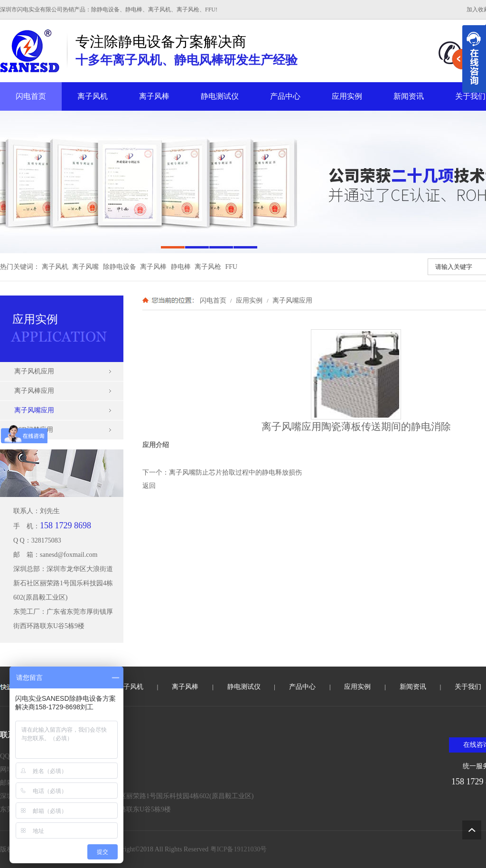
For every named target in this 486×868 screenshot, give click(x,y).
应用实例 (347, 96)
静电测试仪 (220, 96)
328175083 (46, 540)
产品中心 (285, 96)
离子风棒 (154, 96)
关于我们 (468, 687)
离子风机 (93, 96)
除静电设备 (120, 267)
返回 (149, 486)
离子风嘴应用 (291, 300)
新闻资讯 (409, 96)
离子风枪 (208, 267)
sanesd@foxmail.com (69, 555)
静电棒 (181, 267)
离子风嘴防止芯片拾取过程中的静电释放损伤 (235, 472)
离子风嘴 (85, 267)
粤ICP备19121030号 (239, 849)
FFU (232, 267)
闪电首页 (31, 96)
